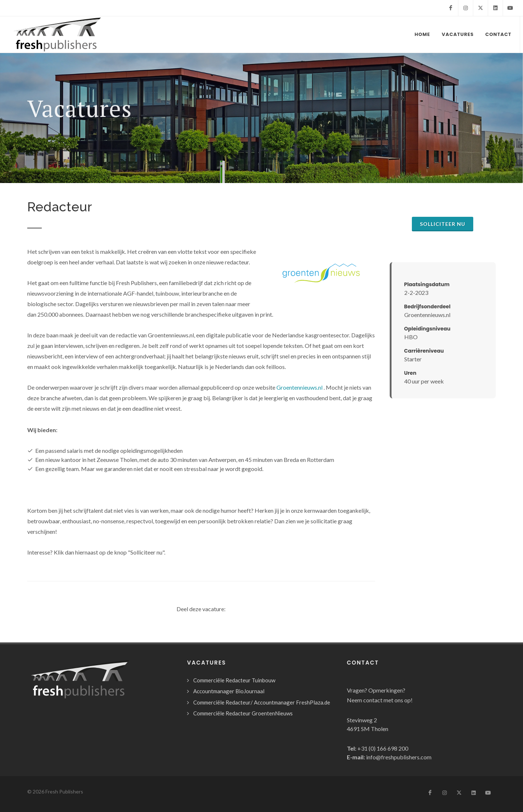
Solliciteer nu (443, 224)
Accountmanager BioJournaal (229, 691)
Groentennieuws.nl (299, 387)
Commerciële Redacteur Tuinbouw (234, 680)
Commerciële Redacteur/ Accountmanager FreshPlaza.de (262, 702)
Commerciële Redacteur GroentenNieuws (243, 713)
